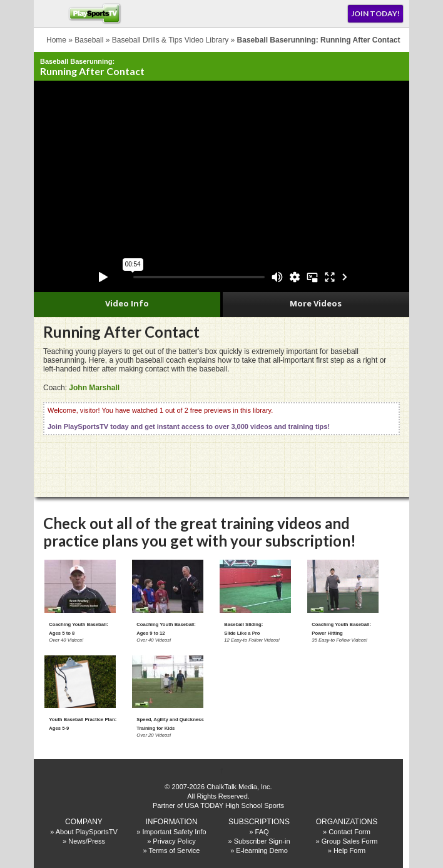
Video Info (127, 303)
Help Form (349, 850)
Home (56, 40)
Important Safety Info (175, 832)
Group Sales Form (350, 841)
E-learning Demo (262, 850)
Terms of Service (175, 850)
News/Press (87, 841)
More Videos (316, 303)
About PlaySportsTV (87, 832)
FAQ (262, 832)
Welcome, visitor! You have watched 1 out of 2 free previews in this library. (189, 418)
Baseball (89, 40)
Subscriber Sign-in (262, 841)
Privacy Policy (174, 841)
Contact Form (349, 832)
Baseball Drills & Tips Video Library (171, 40)
